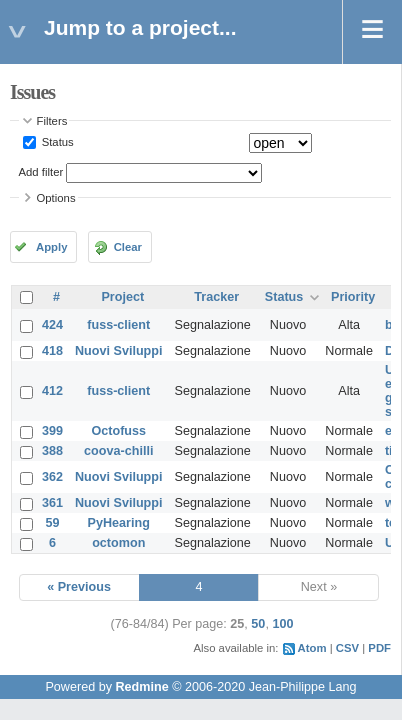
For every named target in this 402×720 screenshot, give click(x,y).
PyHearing (119, 523)
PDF (379, 648)
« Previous (79, 587)
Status (56, 142)
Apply (51, 247)
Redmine (141, 687)
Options (56, 198)
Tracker (216, 297)
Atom (312, 648)
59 (53, 523)
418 (52, 351)
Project (122, 297)
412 (52, 391)
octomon (118, 543)
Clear (128, 247)
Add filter (41, 172)
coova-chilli (118, 451)
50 (258, 624)
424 (52, 325)
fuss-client (118, 325)
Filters (52, 121)
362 (52, 477)
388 (52, 451)
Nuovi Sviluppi (118, 351)
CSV (347, 648)
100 (282, 624)
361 (52, 503)
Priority (353, 297)
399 (52, 431)
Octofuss (118, 431)
